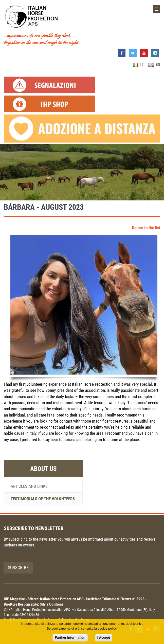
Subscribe (18, 568)
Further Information (70, 638)
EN (154, 64)
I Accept (104, 638)
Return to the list (146, 228)
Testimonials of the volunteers (43, 499)
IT (138, 64)
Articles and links (29, 486)
